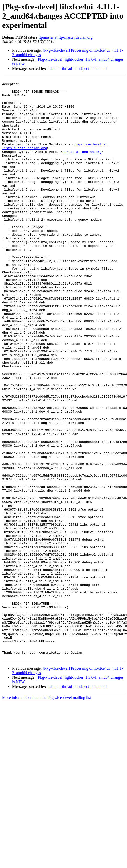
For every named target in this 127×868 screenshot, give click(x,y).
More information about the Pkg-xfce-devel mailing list (46, 813)
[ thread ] (67, 68)
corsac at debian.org (82, 167)
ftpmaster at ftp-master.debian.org (66, 37)
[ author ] (100, 68)
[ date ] (53, 68)
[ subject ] (83, 68)
